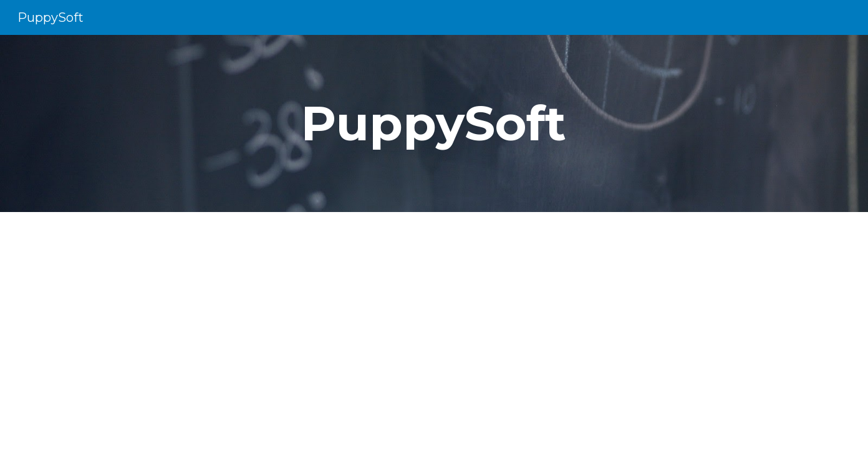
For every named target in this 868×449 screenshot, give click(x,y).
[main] (434, 123)
